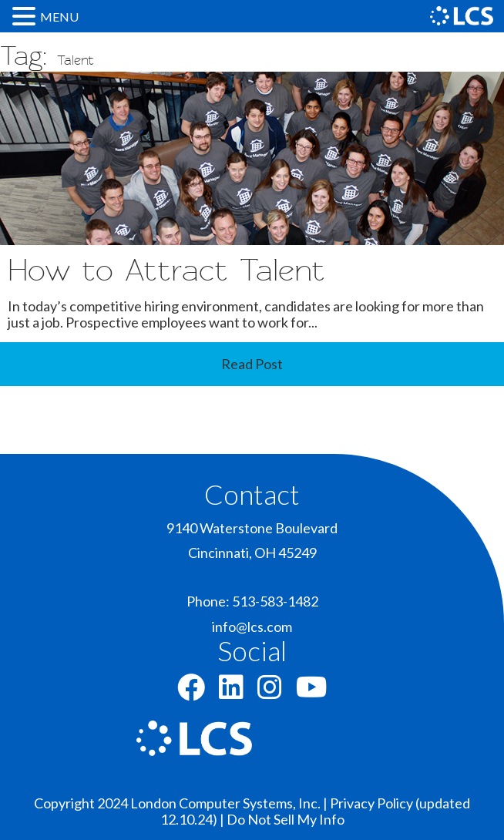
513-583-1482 (275, 601)
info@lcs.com (252, 627)
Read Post (252, 364)
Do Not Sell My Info (286, 819)
